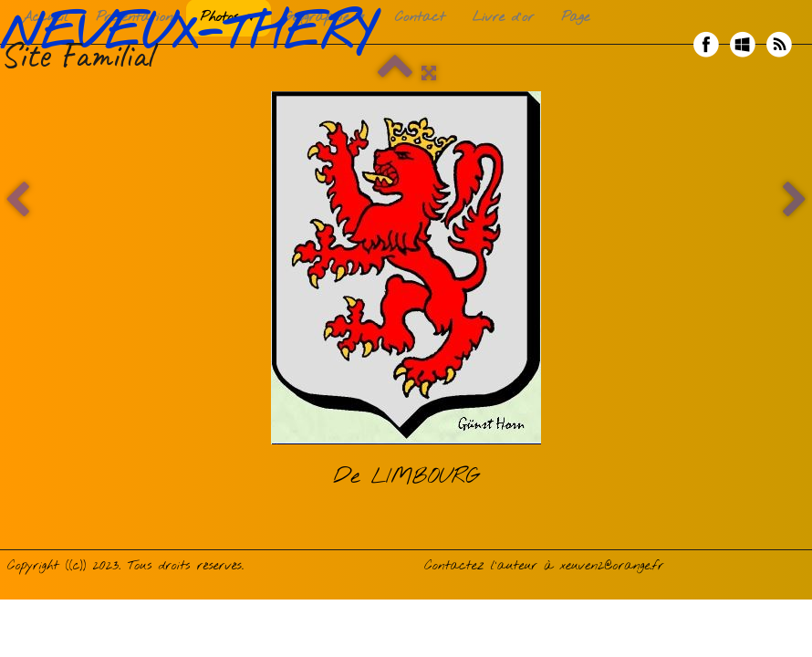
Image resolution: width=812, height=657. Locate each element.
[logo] (194, 45)
